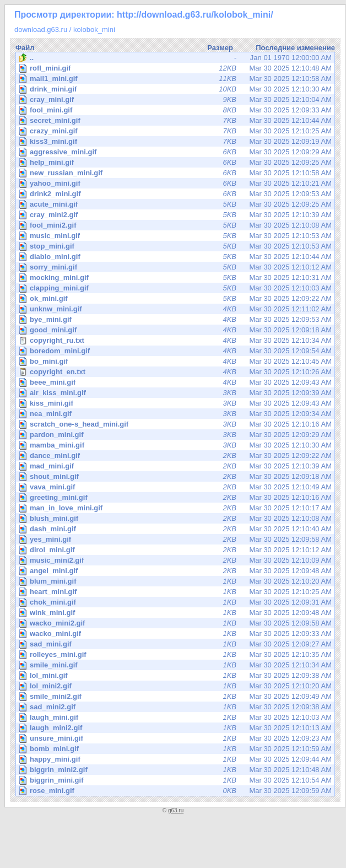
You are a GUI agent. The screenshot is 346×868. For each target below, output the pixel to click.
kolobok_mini (94, 29)
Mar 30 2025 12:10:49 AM (176, 487)
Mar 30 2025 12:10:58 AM (176, 79)
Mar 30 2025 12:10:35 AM (176, 654)
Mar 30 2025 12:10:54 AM (176, 780)
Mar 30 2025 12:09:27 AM (176, 644)
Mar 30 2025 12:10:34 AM (175, 341)
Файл (25, 48)
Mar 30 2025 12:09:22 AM (176, 298)
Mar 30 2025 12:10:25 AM (176, 131)
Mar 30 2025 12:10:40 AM (176, 529)
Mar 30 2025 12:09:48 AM (176, 571)
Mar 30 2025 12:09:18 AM (176, 330)
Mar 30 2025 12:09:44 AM (176, 759)
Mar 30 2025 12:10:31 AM (176, 277)
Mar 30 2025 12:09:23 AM (176, 738)
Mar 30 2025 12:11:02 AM (176, 309)
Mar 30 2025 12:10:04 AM (176, 99)
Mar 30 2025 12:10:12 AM (176, 267)
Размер (220, 48)
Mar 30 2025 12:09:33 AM (176, 110)
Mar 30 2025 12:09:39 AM (176, 393)
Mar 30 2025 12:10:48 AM (176, 68)
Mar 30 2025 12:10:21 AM (176, 183)
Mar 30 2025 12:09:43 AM (176, 382)
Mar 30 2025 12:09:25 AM (176, 162)
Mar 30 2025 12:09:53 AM (176, 194)
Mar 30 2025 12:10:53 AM (176, 236)
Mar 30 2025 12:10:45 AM (176, 361)
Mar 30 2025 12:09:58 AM (176, 539)
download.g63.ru (41, 29)
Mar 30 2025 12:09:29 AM (176, 152)
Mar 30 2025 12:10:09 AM (176, 560)
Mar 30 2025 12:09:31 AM (176, 602)
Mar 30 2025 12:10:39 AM (176, 215)
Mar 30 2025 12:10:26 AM (175, 372)
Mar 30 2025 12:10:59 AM (176, 749)
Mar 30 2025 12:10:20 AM (176, 581)
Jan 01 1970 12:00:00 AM (175, 58)
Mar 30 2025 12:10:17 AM (176, 508)
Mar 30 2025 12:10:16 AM (176, 424)
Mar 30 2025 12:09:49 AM (176, 696)
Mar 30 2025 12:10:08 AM (176, 225)
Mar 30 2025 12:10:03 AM (176, 288)
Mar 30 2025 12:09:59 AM (176, 791)
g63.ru (176, 810)
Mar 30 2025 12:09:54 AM (176, 351)
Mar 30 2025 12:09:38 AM (176, 675)
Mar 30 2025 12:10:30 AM (176, 89)
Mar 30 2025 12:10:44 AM (176, 120)
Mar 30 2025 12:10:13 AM (176, 728)
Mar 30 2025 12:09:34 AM (176, 414)
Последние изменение (295, 48)
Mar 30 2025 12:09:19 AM (176, 141)
